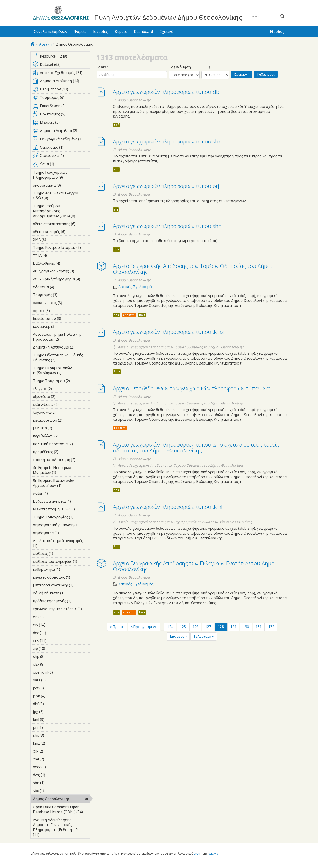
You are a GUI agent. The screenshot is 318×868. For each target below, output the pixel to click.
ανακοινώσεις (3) (61, 303)
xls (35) (51, 617)
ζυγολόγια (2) (61, 413)
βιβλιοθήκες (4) (61, 264)
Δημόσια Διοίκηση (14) (61, 82)
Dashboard (143, 32)
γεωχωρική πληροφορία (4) (61, 280)
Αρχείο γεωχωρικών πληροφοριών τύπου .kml (168, 507)
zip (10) (51, 649)
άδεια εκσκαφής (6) (61, 232)
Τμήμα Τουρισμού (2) (61, 381)
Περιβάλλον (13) (61, 90)
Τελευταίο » (204, 636)
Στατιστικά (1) (61, 156)
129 (233, 627)
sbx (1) (51, 791)
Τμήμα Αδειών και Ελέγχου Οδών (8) (61, 196)
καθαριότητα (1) (61, 570)
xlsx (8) (51, 664)
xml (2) (51, 759)
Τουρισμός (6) (61, 98)
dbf (116, 125)
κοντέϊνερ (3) (61, 327)
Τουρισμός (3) (61, 295)
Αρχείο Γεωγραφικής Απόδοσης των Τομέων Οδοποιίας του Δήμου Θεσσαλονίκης (193, 269)
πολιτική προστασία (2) (61, 445)
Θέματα (121, 32)
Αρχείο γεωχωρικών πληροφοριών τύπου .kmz (168, 332)
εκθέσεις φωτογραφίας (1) (61, 562)
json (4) (52, 696)
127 (208, 627)
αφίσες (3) (57, 311)
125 (183, 627)
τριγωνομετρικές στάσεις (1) (61, 609)
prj (116, 209)
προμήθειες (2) (61, 452)
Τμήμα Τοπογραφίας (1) (61, 518)
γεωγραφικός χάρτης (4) (61, 272)
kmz (142, 315)
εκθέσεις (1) (60, 554)
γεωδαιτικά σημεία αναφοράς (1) (61, 544)
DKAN (198, 854)
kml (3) (51, 720)
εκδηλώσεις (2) (61, 405)
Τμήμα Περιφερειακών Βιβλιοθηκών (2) (61, 371)
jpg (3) (51, 712)
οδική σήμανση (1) (61, 594)
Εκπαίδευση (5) (61, 107)
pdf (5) (51, 688)
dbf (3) (51, 704)
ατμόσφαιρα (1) (61, 533)
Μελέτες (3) (61, 123)
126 (195, 627)
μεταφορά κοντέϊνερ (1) (61, 586)
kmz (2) (52, 743)
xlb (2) (50, 751)
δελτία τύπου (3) (61, 319)
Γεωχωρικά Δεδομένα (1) (61, 140)
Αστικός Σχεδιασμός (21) (61, 74)
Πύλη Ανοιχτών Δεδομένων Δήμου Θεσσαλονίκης (168, 17)
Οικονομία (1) (61, 148)
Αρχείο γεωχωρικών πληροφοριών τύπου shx (167, 141)
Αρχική (45, 44)
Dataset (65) (61, 65)
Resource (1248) (61, 57)
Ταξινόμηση (180, 67)
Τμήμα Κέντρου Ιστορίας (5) (61, 248)
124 (170, 627)
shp (116, 249)
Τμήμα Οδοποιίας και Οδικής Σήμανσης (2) (61, 358)
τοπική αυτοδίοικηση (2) (61, 460)
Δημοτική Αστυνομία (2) (61, 348)
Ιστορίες (100, 32)
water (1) (55, 493)
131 (259, 627)
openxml (129, 315)
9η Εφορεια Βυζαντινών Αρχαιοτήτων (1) (61, 484)
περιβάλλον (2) (61, 437)
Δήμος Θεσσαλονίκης (61, 799)
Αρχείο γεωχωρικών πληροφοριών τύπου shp (167, 226)
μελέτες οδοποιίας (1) (61, 578)
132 (271, 627)
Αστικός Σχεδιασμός (136, 287)
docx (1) (53, 767)
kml (117, 546)
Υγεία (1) (61, 165)
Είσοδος (277, 32)
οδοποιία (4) (61, 287)
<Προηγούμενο (144, 627)
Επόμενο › (178, 636)
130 (246, 627)
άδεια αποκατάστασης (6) (61, 224)
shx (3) (51, 735)
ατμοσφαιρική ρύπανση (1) (61, 526)
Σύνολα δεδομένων (51, 32)
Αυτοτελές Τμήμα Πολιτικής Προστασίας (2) (61, 337)
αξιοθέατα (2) (61, 397)
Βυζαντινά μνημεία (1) (61, 502)
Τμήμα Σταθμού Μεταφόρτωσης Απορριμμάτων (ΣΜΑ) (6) (61, 212)
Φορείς (80, 32)
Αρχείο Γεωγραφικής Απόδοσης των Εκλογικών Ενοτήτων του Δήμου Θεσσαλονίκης (195, 566)
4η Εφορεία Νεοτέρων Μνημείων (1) (61, 471)
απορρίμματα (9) (61, 186)
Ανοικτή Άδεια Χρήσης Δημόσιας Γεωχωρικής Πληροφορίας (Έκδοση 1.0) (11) (61, 828)
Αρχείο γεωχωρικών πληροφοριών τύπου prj (166, 186)
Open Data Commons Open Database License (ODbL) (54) (61, 810)
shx (116, 169)
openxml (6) (60, 672)
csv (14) (51, 625)
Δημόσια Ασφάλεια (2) (61, 132)
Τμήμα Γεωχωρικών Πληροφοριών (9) (61, 175)
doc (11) (52, 633)
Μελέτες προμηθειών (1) (61, 510)
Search (103, 67)
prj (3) (50, 727)
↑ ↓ (208, 67)
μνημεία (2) (59, 428)
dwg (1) (52, 775)
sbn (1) (51, 783)
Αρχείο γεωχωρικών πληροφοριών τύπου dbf (167, 92)
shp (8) (51, 656)
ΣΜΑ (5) (53, 240)
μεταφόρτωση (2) (61, 421)
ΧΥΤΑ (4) (54, 255)
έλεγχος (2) (59, 389)
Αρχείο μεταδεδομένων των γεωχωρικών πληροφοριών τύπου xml (192, 388)
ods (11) (52, 641)
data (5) (53, 680)
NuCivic (213, 854)
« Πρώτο (117, 627)
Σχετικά (168, 32)
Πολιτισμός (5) (61, 115)
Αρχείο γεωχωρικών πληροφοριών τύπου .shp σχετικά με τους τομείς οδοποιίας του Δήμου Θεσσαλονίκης (196, 447)
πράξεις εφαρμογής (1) (61, 602)
